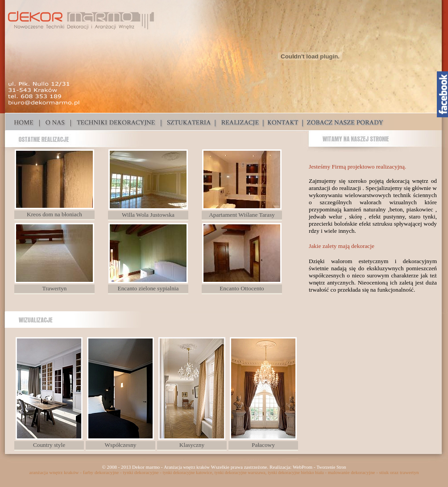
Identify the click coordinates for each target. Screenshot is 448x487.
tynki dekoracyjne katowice (188, 473)
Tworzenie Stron (331, 467)
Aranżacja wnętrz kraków (187, 467)
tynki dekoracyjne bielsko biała (296, 473)
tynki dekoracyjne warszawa (240, 473)
